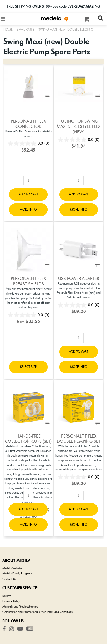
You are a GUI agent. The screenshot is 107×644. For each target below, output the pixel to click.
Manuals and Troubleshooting (20, 607)
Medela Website (12, 568)
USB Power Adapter (79, 279)
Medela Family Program (17, 573)
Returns (7, 596)
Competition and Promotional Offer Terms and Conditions (38, 612)
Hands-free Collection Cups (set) (28, 439)
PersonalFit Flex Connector (28, 124)
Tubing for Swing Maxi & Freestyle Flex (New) (79, 127)
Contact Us (9, 579)
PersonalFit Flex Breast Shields (28, 281)
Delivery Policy (11, 601)
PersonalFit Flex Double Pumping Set (79, 439)
